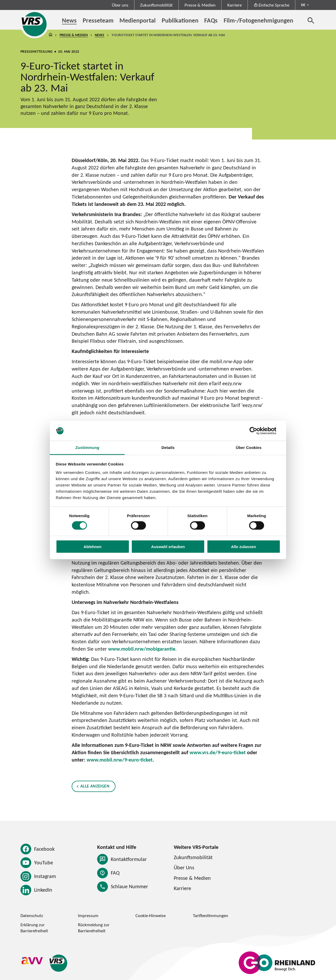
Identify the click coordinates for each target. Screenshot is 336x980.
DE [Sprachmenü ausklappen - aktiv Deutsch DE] (303, 5)
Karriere (235, 5)
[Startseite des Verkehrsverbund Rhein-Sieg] (35, 24)
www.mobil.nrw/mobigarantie (142, 649)
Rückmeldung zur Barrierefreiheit (94, 928)
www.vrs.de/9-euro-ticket (218, 752)
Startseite (50, 35)
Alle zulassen (243, 546)
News (99, 35)
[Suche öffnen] (311, 20)
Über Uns (184, 867)
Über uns (120, 5)
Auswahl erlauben (168, 546)
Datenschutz (32, 915)
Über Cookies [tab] (249, 448)
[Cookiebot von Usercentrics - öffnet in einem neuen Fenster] (257, 431)
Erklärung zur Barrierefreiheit (34, 928)
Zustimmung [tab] (87, 448)
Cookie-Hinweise (151, 915)
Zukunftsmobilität (156, 5)
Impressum (88, 915)
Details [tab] (168, 448)
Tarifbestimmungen (211, 915)
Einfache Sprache (272, 5)
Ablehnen (92, 546)
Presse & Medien (200, 5)
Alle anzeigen (95, 786)
